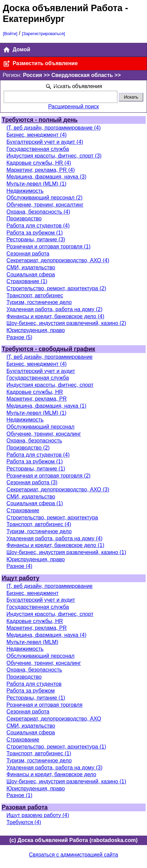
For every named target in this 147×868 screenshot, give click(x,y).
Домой (16, 50)
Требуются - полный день (40, 120)
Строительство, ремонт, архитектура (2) (56, 288)
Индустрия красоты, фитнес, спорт (50, 385)
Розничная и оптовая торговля (44, 705)
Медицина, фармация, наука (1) (46, 406)
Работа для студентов (34, 684)
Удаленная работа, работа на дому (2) (54, 309)
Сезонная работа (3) (32, 482)
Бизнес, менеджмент (32, 593)
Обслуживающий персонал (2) (44, 198)
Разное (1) (19, 795)
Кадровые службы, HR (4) (39, 163)
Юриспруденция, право (35, 330)
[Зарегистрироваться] (43, 34)
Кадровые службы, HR (35, 392)
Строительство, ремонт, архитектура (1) (56, 747)
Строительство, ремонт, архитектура (52, 518)
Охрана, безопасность (34, 441)
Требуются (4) (24, 822)
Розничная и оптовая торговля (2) (48, 476)
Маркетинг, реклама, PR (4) (41, 170)
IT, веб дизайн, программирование (49, 357)
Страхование (23, 510)
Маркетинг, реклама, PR (36, 399)
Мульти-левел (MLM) (32, 642)
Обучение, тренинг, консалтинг (45, 205)
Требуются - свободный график (48, 349)
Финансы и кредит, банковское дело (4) (55, 316)
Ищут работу (21, 578)
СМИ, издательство (31, 267)
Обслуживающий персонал (40, 427)
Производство (24, 219)
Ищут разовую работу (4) (38, 815)
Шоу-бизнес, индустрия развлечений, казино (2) (66, 323)
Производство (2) (28, 448)
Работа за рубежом (30, 691)
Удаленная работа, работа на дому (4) (54, 538)
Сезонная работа (28, 254)
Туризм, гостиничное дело (39, 302)
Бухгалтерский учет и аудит (41, 371)
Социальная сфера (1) (35, 503)
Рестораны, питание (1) (36, 469)
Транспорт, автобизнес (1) (39, 753)
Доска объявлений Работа (63, 8)
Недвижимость (25, 191)
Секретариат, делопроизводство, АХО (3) (58, 490)
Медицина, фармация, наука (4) (46, 635)
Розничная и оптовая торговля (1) (48, 247)
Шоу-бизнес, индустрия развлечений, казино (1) (66, 552)
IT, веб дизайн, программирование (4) (53, 128)
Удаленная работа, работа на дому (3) (54, 768)
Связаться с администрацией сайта (73, 855)
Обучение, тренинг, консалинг (44, 434)
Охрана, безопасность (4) (38, 212)
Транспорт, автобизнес (35, 295)
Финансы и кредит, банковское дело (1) (55, 545)
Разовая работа (25, 807)
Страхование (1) (27, 281)
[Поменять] (52, 85)
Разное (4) (19, 566)
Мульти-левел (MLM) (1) (36, 184)
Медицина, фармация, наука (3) (46, 177)
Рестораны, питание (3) (36, 239)
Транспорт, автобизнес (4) (39, 524)
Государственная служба (38, 149)
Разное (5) (19, 337)
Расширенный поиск (73, 106)
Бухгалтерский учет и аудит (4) (45, 142)
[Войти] (10, 34)
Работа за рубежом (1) (34, 233)
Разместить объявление (40, 64)
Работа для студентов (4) (38, 226)
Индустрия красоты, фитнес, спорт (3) (54, 156)
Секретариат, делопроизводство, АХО (54, 719)
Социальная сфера (31, 275)
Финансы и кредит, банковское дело (51, 774)
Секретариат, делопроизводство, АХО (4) (58, 260)
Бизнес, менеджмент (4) (36, 135)
